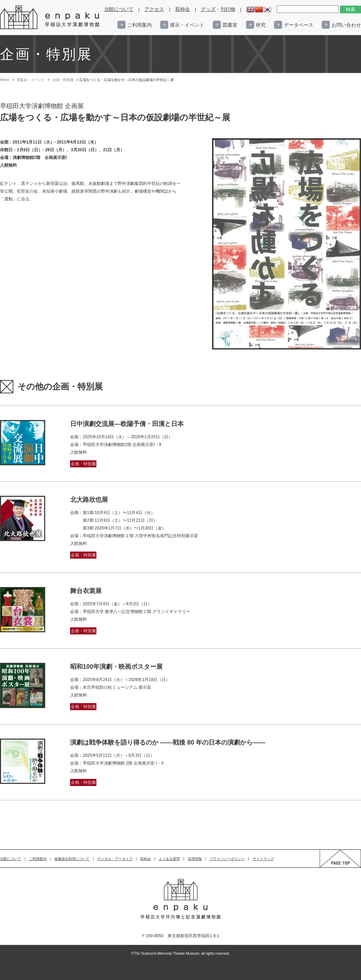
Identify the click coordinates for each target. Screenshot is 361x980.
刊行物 (228, 9)
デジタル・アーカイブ (115, 859)
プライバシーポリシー (227, 859)
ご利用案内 (139, 25)
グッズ (208, 9)
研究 (261, 25)
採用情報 (195, 859)
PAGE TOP (334, 867)
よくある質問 (169, 859)
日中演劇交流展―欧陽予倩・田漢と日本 (127, 424)
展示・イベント (187, 25)
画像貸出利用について (72, 859)
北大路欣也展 (89, 500)
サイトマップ (263, 859)
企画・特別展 (63, 80)
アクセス (154, 9)
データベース (299, 25)
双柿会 (183, 9)
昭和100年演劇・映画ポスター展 (116, 667)
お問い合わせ (346, 25)
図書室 (230, 25)
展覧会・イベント (31, 80)
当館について (119, 9)
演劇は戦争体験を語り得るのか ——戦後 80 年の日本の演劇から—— (168, 742)
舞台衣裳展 (86, 591)
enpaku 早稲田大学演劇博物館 (50, 18)
